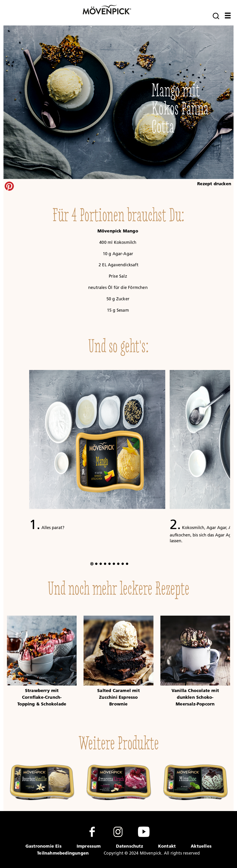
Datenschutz (129, 846)
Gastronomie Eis (44, 846)
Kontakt (167, 846)
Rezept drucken (214, 184)
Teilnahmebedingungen (63, 853)
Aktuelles (201, 846)
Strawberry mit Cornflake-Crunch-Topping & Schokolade (42, 697)
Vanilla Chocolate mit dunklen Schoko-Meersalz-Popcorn (195, 697)
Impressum (89, 846)
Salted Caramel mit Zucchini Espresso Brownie (118, 697)
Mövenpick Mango (118, 231)
